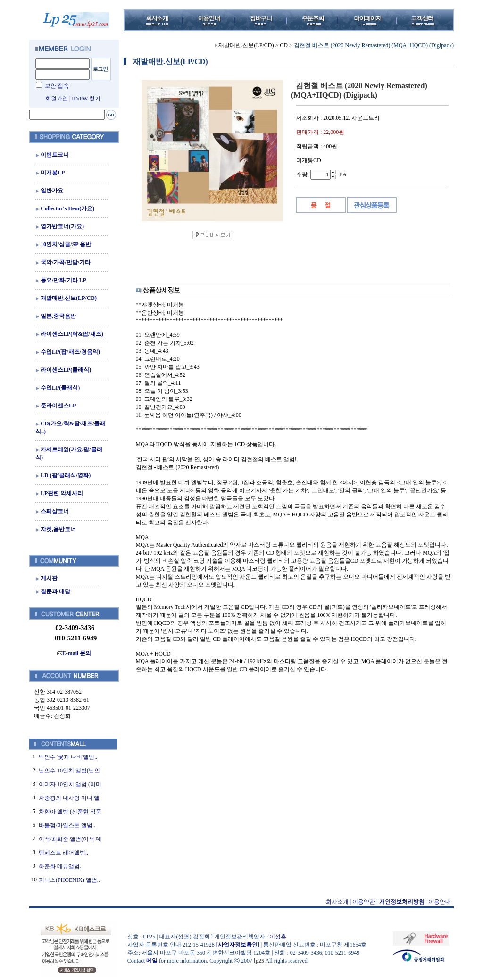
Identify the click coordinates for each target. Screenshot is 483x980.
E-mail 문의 (74, 653)
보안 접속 (57, 86)
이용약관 (364, 902)
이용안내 (440, 902)
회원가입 (57, 99)
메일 (152, 961)
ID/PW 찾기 (86, 99)
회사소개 (337, 902)
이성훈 (278, 937)
